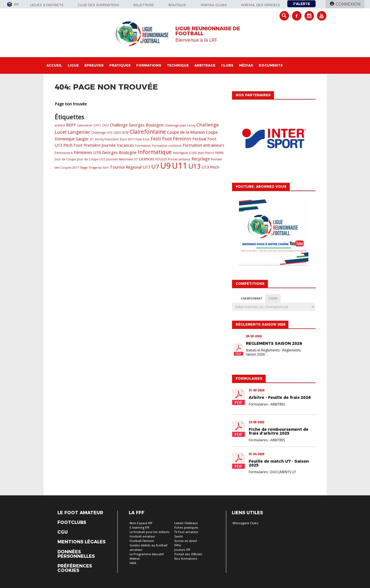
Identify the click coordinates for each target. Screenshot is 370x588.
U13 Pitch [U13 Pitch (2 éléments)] (210, 167)
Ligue (73, 65)
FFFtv (178, 545)
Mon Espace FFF (141, 523)
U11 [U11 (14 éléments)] (180, 166)
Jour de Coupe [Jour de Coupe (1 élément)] (65, 159)
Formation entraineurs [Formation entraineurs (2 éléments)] (203, 145)
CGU (63, 532)
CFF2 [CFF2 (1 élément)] (105, 125)
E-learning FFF (139, 528)
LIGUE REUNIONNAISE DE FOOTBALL (208, 31)
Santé (178, 537)
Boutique (177, 5)
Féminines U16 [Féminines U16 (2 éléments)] (87, 152)
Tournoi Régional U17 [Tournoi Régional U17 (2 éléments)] (130, 167)
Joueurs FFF (182, 550)
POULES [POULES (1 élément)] (161, 159)
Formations (149, 65)
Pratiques (120, 65)
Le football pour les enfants (150, 532)
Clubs (227, 65)
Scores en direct (186, 541)
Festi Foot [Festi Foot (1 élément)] (143, 139)
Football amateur (142, 537)
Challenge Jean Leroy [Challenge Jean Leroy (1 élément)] (180, 125)
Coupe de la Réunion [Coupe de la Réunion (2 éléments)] (186, 132)
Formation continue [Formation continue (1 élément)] (167, 146)
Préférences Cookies (75, 568)
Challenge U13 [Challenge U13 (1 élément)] (102, 133)
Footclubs (72, 523)
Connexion (348, 4)
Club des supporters (99, 5)
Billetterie (144, 5)
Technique (178, 65)
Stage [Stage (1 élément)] (84, 168)
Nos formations (186, 559)
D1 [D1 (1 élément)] (92, 139)
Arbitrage (205, 65)
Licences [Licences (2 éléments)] (147, 159)
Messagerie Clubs (246, 523)
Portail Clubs (214, 5)
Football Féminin (142, 541)
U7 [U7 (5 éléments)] (155, 166)
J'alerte (301, 4)
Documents (271, 65)
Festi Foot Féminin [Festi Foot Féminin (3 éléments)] (171, 139)
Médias (246, 65)
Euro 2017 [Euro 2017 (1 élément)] (127, 139)
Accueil (54, 65)
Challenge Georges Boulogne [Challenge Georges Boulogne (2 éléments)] (137, 125)
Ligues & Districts (47, 5)
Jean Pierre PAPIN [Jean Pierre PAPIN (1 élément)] (211, 153)
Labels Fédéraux (186, 523)
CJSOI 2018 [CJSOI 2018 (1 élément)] (121, 133)
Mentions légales (81, 542)
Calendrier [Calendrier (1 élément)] (85, 125)
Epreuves (94, 65)
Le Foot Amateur (80, 513)
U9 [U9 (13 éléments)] (165, 165)
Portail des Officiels (188, 554)
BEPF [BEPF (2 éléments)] (71, 125)
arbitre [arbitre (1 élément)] (60, 125)
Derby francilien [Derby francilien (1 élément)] (107, 139)
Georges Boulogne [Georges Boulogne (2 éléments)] (119, 152)
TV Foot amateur (186, 532)
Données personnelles (76, 554)
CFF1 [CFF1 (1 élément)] (97, 125)
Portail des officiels (261, 5)
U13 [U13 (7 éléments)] (194, 166)
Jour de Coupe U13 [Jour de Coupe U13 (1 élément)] (91, 159)
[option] (274, 140)
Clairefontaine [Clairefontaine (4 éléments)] (148, 132)
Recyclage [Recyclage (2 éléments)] (201, 159)
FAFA (133, 563)
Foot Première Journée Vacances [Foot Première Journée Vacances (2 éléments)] (104, 145)
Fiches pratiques (186, 528)
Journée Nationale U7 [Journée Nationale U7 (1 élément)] (122, 159)
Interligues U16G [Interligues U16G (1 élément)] (185, 153)
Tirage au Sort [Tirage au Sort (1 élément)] (99, 168)
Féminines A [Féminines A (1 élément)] (64, 153)
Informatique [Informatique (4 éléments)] (155, 152)
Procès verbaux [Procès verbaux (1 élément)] (179, 159)
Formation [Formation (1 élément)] (143, 146)
